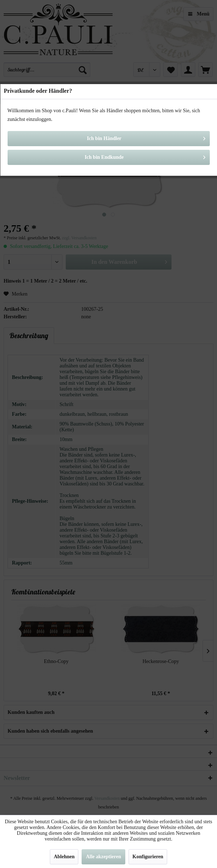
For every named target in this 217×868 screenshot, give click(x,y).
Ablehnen (64, 857)
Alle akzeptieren (103, 857)
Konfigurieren (148, 857)
